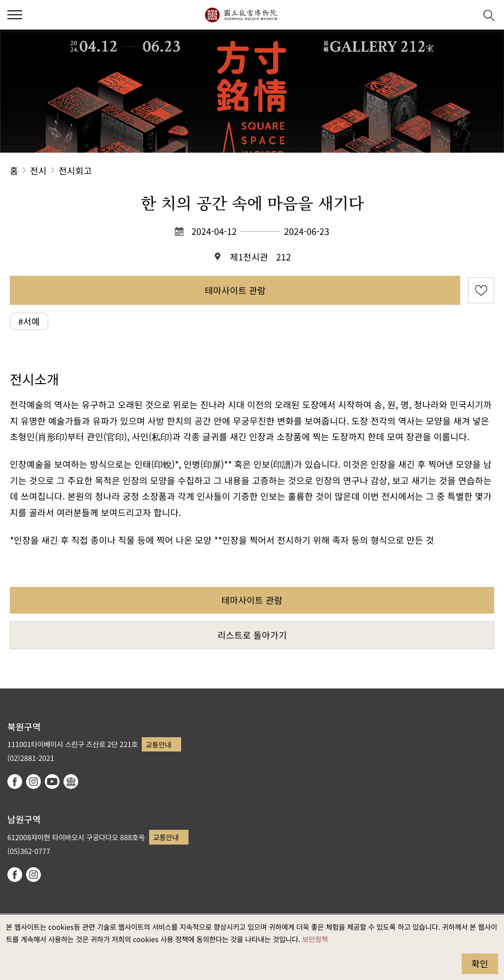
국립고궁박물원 (241, 15)
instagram (33, 782)
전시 (38, 170)
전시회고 (75, 170)
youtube (52, 782)
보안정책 (315, 939)
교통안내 (158, 744)
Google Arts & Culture (71, 782)
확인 (480, 963)
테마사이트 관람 (235, 290)
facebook (15, 782)
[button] (465, 15)
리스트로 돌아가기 (252, 635)
